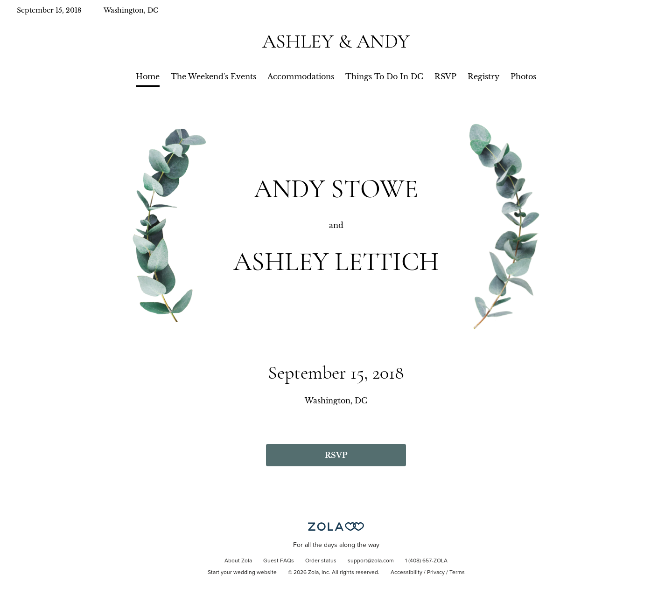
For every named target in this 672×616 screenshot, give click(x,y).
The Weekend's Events (213, 76)
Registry (483, 76)
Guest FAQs (279, 561)
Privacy (436, 573)
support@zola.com (371, 561)
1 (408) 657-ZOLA (426, 561)
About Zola (238, 561)
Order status (321, 561)
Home (148, 76)
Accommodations (301, 76)
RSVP (445, 76)
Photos (523, 76)
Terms (457, 573)
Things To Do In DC (384, 76)
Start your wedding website (242, 573)
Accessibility (406, 573)
